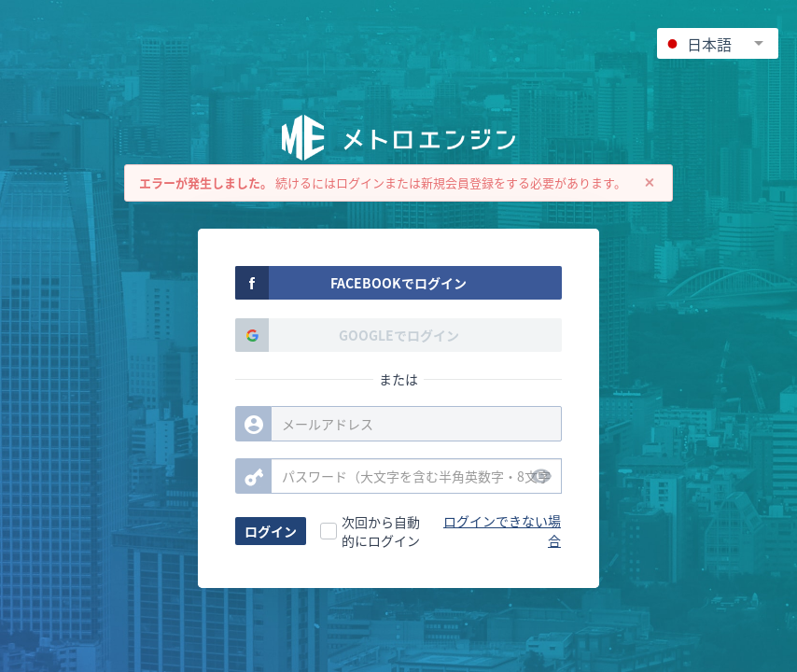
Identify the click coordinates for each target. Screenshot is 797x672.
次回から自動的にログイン (381, 531)
